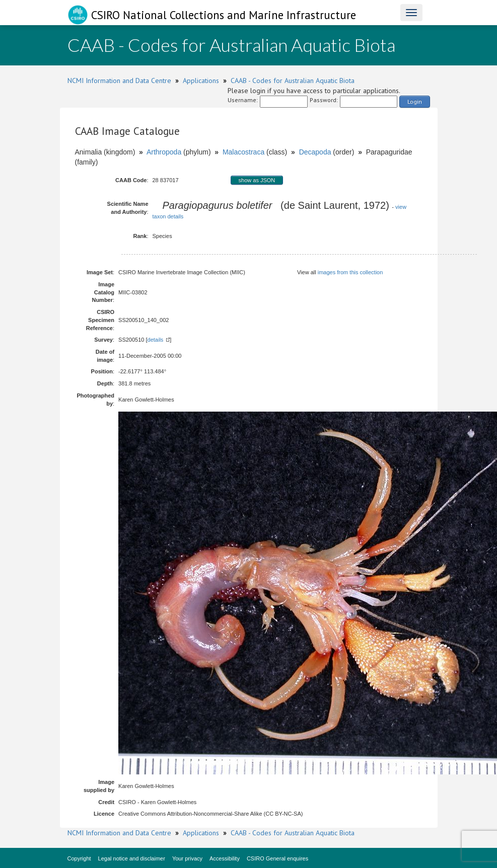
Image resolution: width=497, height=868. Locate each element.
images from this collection (350, 272)
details (156, 340)
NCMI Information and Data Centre (119, 81)
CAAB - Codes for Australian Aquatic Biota (293, 81)
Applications (201, 81)
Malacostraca (243, 152)
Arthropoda (164, 152)
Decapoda (315, 152)
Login (415, 101)
